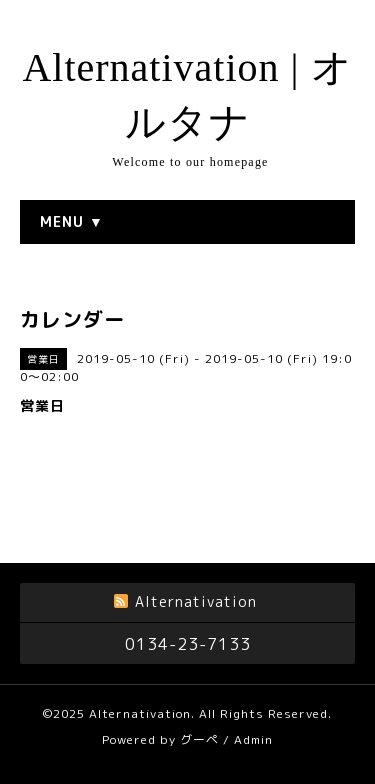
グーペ (199, 739)
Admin (253, 739)
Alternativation (140, 713)
